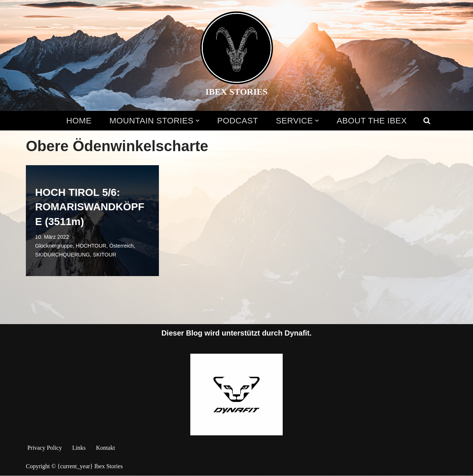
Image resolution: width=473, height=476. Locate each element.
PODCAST (238, 121)
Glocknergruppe (54, 246)
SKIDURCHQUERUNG (63, 255)
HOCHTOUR (91, 246)
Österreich (122, 246)
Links (79, 448)
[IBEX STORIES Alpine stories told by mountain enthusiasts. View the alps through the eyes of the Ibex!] (237, 55)
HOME (79, 121)
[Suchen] (427, 120)
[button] (197, 121)
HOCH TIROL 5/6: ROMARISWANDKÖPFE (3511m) (90, 207)
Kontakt (106, 448)
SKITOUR (105, 255)
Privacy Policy (45, 448)
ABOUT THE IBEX (372, 121)
